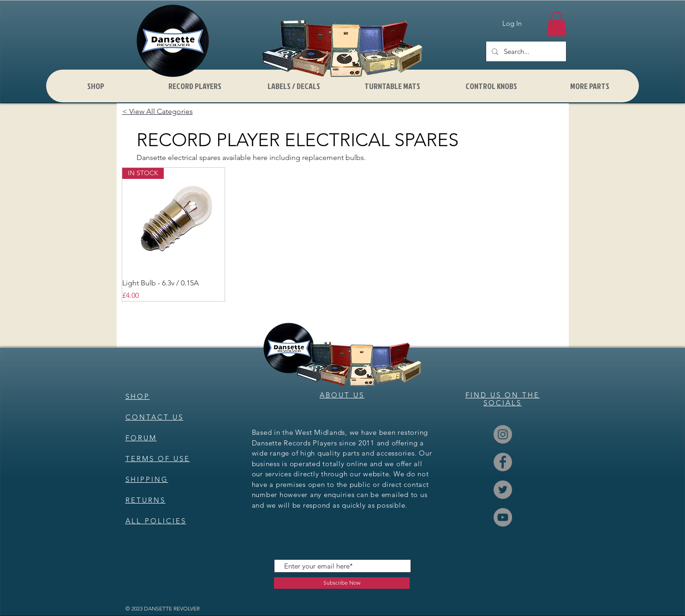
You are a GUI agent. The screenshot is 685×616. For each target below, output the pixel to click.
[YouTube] (503, 517)
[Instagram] (503, 434)
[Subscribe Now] (342, 583)
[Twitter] (503, 490)
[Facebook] (503, 462)
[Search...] (525, 51)
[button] (557, 24)
